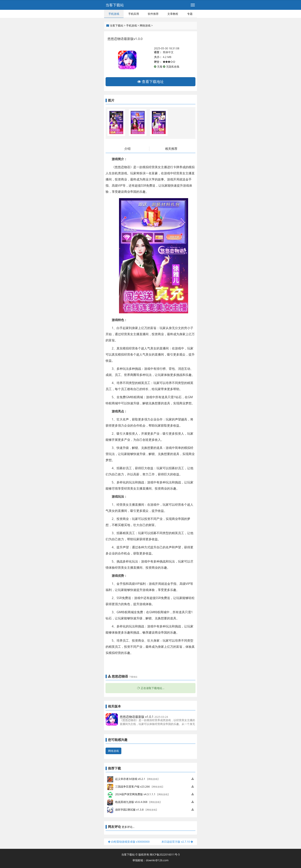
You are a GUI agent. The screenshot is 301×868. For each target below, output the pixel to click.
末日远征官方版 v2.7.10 (177, 842)
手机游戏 (114, 14)
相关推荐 (171, 149)
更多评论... (128, 827)
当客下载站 (115, 5)
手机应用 (134, 14)
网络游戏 (145, 25)
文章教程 (173, 14)
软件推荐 (153, 14)
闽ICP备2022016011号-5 (165, 854)
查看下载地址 (150, 82)
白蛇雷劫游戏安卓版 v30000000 (129, 842)
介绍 (127, 149)
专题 (190, 14)
